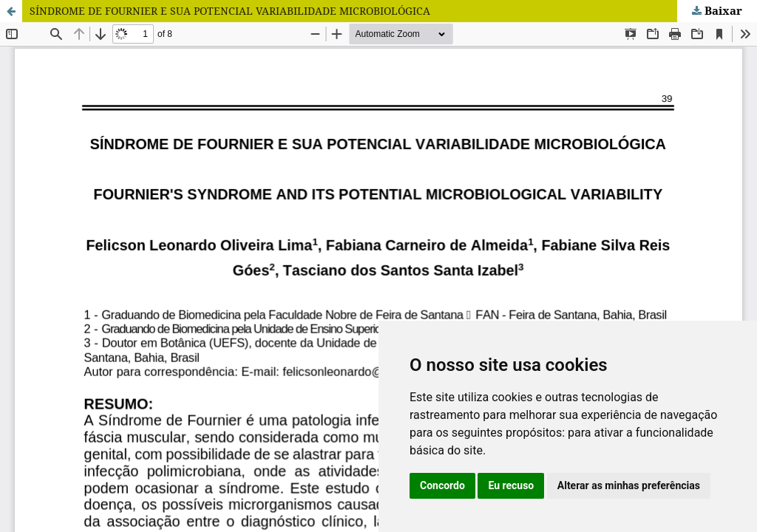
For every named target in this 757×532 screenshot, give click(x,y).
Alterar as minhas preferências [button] (629, 485)
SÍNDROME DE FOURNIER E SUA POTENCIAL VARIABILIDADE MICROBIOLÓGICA (230, 11)
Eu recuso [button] (511, 485)
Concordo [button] (442, 485)
